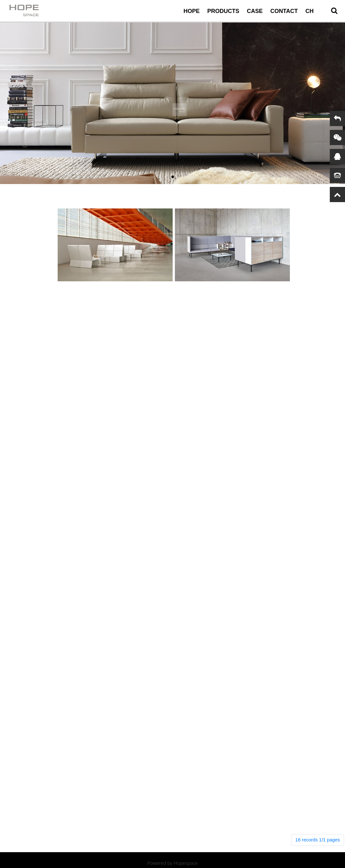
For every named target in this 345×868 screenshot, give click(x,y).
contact (284, 11)
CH (310, 11)
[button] (173, 177)
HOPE (192, 11)
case (255, 11)
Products (223, 11)
